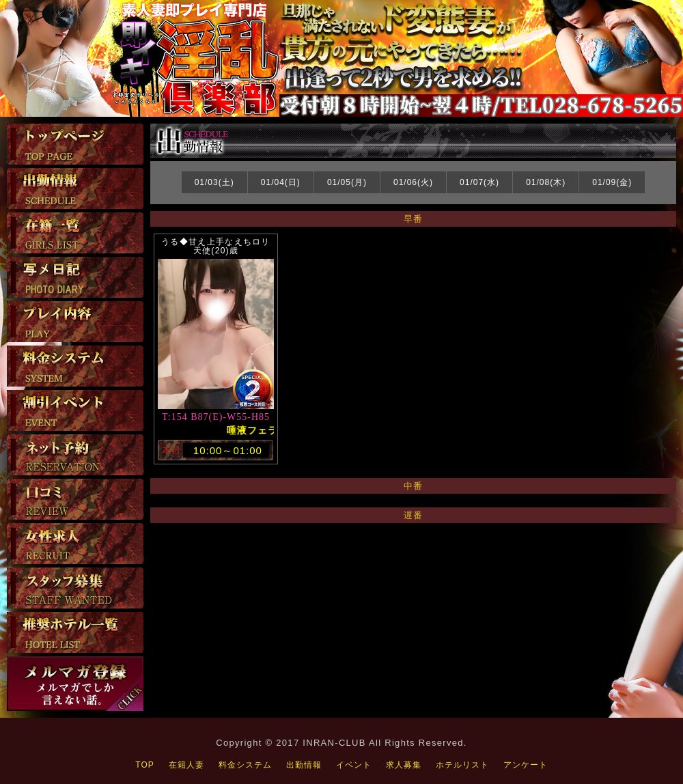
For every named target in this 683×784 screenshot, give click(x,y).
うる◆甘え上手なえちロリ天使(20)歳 (216, 246)
